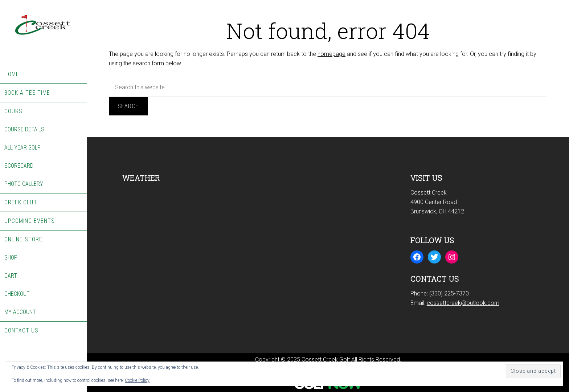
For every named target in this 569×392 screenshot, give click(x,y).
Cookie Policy (137, 380)
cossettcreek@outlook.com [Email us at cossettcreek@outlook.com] (463, 303)
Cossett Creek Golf (43, 33)
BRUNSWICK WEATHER (184, 215)
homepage (331, 54)
